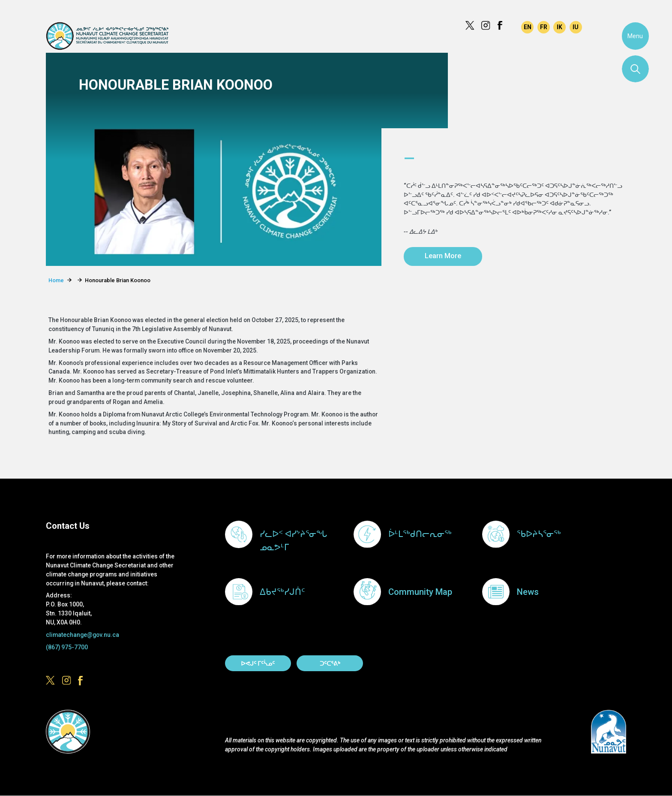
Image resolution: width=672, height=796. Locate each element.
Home (56, 280)
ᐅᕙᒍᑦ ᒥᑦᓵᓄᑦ (258, 663)
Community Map (420, 592)
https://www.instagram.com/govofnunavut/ (486, 26)
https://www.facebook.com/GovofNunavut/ (502, 26)
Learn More (443, 256)
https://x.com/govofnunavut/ (470, 26)
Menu (635, 36)
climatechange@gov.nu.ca (82, 635)
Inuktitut (576, 27)
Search (636, 69)
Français (544, 27)
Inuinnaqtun (559, 27)
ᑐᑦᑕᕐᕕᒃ (330, 663)
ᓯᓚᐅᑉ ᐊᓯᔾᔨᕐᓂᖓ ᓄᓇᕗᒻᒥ (293, 541)
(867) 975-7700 (67, 647)
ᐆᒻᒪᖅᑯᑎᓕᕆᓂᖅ (420, 534)
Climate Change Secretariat (107, 36)
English (527, 27)
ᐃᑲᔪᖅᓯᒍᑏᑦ (282, 592)
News (528, 592)
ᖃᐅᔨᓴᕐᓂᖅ (539, 534)
